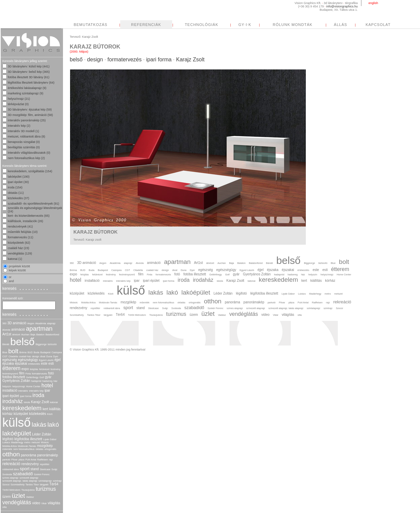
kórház (7, 414)
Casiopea (57, 352)
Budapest (45, 352)
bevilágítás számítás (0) (24, 147)
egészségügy (28, 360)
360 (4, 323)
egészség (10, 360)
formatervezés (39, 374)
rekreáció (11, 464)
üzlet (19, 496)
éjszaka (8, 364)
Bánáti (6, 344)
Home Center (33, 386)
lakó (53, 425)
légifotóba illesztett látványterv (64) (31, 83)
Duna (49, 356)
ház (56, 381)
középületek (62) (19, 243)
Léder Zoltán (42, 434)
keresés (26, 288)
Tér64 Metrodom (11, 490)
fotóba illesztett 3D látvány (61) (29, 77)
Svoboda (7, 474)
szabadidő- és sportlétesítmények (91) (34, 204)
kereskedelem (22, 408)
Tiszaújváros (28, 490)
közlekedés (37, 414)
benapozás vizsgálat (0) (24, 142)
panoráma (28, 455)
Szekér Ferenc (42, 474)
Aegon (31, 323)
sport (25, 469)
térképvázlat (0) (18, 104)
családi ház (25, 356)
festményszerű (10, 374)
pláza (21, 460)
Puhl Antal (31, 460)
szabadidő (23, 474)
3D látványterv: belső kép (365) (29, 72)
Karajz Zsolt (40, 402)
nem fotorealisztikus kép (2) (26, 158)
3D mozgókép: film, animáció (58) (30, 115)
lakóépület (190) (19, 177)
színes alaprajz (10, 478)
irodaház (13, 401)
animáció (18, 329)
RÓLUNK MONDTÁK (356, 25)
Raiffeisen (43, 460)
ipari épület (11, 396)
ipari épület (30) (18, 182)
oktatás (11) (16, 193)
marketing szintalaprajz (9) (26, 93)
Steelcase (45, 469)
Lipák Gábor (50, 439)
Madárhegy (17, 442)
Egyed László (46, 360)
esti (51, 364)
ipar (47, 390)
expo (25, 369)
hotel (47, 385)
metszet (36, 442)
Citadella (13, 356)
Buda (37, 352)
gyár (48, 377)
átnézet (16, 335)
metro (27, 442)
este (44, 364)
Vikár (44, 503)
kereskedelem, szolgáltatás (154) (30, 171)
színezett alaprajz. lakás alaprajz (20, 481)
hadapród (36, 381)
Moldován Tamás (27, 446)
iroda (38, 395)
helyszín (7, 386)
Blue (5, 352)
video (36, 503)
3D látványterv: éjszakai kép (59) (30, 110)
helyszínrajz (19, 386)
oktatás (40, 449)
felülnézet (44, 369)
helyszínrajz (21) (19, 99)
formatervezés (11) (21, 237)
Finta (28, 374)
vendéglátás (17, 502)
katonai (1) (15, 259)
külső (17, 423)
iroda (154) (15, 187)
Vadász (30, 497)
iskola (27, 402)
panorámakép (47, 455)
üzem (7, 497)
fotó (51, 373)
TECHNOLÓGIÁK (265, 25)
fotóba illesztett (14, 377)
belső (22, 342)
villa (4, 507)
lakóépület (17, 433)
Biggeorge (41, 344)
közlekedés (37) (19, 198)
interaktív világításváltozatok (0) (29, 153)
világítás (54, 503)
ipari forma (26, 396)
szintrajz (57, 481)
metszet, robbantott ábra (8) (26, 137)
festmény (55, 369)
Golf (42, 377)
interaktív (23, 391)
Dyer (56, 356)
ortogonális (50, 449)
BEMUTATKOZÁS (154, 25)
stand (35, 469)
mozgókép (45, 446)
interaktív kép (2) (19, 126)
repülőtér (44, 464)
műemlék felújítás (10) (23, 232)
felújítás (34, 369)
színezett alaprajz (29, 478)
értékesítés (34, 364)
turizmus (46, 489)
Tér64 (54, 484)
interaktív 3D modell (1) (23, 131)
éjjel (58, 360)
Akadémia (41, 323)
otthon (11, 454)
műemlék (7, 449)
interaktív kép (36, 391)
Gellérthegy (32, 377)
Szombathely (18, 485)
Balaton (40, 335)
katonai (54, 402)
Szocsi (6, 485)
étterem (11, 368)
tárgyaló (44, 485)
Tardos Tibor (32, 485)
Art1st (7, 334)
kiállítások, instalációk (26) (25, 221)
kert (45, 409)
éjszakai (21, 364)
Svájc (55, 469)
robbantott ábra (11, 469)
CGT (5, 356)
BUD (30, 352)
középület (21, 414)
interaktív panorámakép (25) (27, 120)
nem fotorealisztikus (24, 449)
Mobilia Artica (10, 446)
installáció (10, 390)
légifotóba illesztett (28, 439)
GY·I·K (308, 25)
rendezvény (30, 464)
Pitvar (14, 460)
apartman (39, 328)
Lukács (6, 442)
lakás (39, 425)
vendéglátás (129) (20, 253)
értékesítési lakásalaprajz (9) (27, 88)
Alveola (6, 330)
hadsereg (47, 381)
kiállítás (55, 409)
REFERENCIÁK (209, 25)
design (36, 356)
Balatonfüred (52, 335)
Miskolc (45, 442)
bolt (13, 351)
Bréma (23, 352)
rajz (51, 460)
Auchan (25, 335)
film (22, 373)
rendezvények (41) (20, 227)
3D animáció (17, 323)
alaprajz (51, 323)
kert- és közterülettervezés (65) (29, 216)
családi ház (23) (19, 248)
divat (43, 356)
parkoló (6, 460)
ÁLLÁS (404, 25)
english (373, 3)
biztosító (52, 344)
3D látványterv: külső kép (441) (29, 66)
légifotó (8, 439)
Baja (33, 335)
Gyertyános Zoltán (16, 381)
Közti (50, 414)
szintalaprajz (45, 481)
